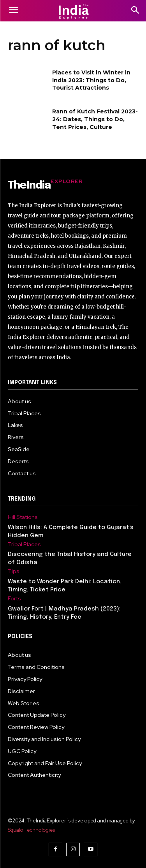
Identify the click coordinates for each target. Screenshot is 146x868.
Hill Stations (23, 517)
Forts (14, 599)
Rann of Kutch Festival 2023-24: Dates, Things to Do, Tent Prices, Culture (95, 119)
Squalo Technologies (31, 830)
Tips (14, 571)
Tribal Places (24, 544)
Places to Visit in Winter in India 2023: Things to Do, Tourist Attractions (91, 80)
